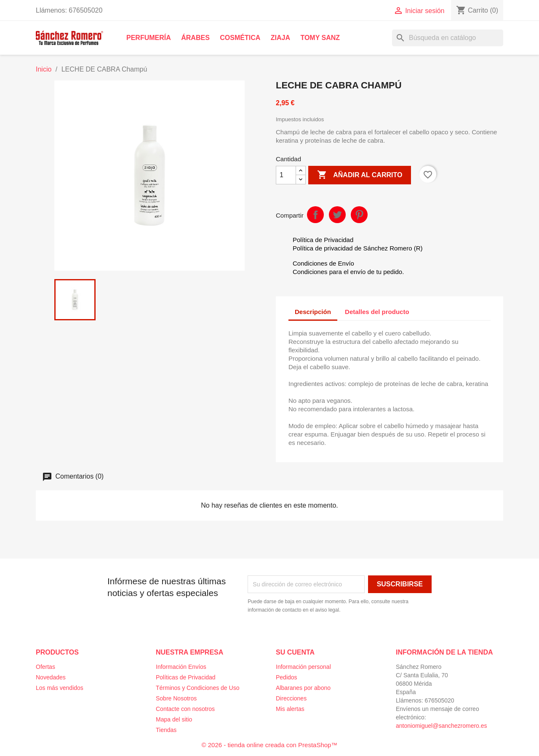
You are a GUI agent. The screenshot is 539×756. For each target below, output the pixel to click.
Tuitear (337, 215)
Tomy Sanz (320, 38)
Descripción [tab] (313, 312)
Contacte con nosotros (185, 709)
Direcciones (291, 698)
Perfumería (149, 38)
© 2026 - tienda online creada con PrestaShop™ (270, 745)
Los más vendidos (60, 688)
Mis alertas (290, 709)
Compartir (315, 215)
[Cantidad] (286, 175)
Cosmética (240, 38)
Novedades (51, 677)
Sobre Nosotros (176, 698)
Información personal (303, 667)
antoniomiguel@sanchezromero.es (442, 726)
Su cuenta (295, 652)
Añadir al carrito (360, 175)
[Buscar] (448, 38)
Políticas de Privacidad (186, 677)
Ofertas (45, 667)
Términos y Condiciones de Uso (197, 688)
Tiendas (166, 730)
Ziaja (280, 38)
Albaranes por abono (303, 688)
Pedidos (287, 677)
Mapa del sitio (174, 719)
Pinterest (359, 215)
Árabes (195, 38)
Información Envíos (181, 667)
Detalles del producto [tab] (377, 312)
